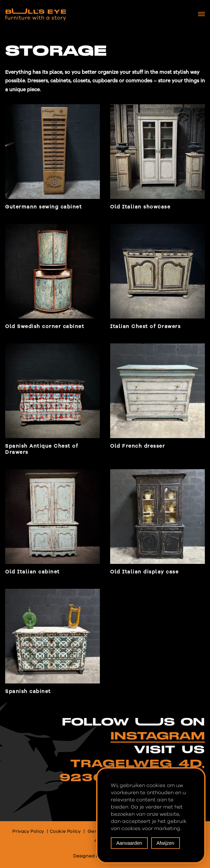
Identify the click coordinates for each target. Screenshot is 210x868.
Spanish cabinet (28, 691)
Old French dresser (137, 446)
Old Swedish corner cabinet (45, 327)
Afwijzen (166, 843)
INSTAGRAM (158, 736)
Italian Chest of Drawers (145, 327)
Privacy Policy (28, 832)
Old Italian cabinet (32, 572)
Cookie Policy (65, 832)
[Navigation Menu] (201, 14)
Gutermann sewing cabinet (43, 207)
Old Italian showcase (140, 207)
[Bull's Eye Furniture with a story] (36, 14)
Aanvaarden (129, 843)
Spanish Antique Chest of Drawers (42, 449)
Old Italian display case (144, 572)
